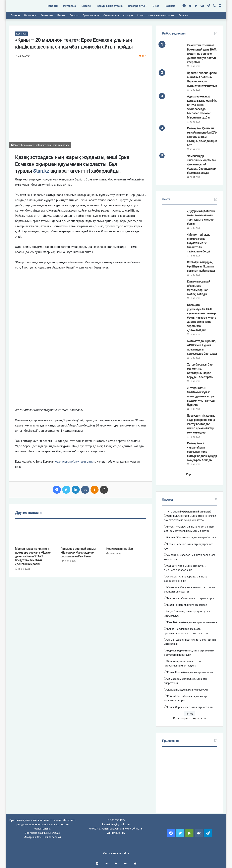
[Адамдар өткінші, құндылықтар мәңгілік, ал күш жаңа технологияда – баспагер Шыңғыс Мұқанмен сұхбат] (173, 102)
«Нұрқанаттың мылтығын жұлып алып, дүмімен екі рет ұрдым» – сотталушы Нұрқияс (201, 396)
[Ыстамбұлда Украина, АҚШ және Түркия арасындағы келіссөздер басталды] (173, 347)
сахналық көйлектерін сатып (75, 462)
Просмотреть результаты (189, 718)
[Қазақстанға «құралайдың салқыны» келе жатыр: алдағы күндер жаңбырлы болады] (173, 449)
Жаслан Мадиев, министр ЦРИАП (188, 690)
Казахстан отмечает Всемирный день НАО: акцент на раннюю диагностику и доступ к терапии (202, 54)
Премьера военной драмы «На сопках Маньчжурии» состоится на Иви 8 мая (78, 553)
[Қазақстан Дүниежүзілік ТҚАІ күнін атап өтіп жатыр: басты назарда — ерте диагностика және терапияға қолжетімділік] (173, 310)
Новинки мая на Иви (120, 549)
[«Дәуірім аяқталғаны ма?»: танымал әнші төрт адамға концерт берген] (173, 217)
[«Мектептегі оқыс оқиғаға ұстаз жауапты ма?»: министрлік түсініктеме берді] (173, 240)
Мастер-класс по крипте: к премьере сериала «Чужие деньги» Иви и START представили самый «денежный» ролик (33, 556)
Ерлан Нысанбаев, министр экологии (190, 672)
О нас (156, 6)
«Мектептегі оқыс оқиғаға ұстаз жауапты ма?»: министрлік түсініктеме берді (199, 243)
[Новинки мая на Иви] (126, 534)
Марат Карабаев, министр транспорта (191, 598)
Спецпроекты (136, 6)
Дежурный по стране (109, 6)
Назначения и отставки (161, 15)
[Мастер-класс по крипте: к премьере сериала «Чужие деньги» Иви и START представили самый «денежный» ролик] (35, 534)
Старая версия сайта (116, 853)
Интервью (70, 6)
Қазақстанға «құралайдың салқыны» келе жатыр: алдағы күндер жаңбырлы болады (202, 452)
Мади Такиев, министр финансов (187, 605)
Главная (16, 15)
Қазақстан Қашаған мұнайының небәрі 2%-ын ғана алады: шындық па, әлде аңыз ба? (202, 137)
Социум (74, 15)
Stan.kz (41, 171)
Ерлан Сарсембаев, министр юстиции (190, 707)
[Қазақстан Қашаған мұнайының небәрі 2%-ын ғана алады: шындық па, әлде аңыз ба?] (173, 134)
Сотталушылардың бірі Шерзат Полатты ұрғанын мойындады (201, 266)
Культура (128, 15)
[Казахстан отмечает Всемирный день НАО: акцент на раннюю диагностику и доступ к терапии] (173, 51)
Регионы (184, 15)
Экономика (47, 15)
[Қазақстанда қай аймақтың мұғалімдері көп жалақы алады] (173, 287)
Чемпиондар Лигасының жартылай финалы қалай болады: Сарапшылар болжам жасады (202, 164)
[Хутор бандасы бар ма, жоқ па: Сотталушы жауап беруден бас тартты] (173, 370)
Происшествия (91, 15)
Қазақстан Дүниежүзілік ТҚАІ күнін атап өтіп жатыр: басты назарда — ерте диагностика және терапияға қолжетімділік (202, 318)
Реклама (170, 6)
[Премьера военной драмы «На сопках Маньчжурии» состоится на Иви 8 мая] (80, 534)
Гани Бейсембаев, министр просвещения (192, 622)
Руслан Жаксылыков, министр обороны (192, 537)
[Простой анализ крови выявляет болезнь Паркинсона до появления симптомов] (173, 78)
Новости (52, 6)
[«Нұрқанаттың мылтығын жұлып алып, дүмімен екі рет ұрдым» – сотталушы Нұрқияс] (173, 393)
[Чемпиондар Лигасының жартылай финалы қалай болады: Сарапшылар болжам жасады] (173, 162)
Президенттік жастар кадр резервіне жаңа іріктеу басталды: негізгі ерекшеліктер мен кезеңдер (201, 424)
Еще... (190, 474)
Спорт (140, 15)
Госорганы (30, 15)
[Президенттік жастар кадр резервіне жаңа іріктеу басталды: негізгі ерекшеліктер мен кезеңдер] (173, 421)
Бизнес (62, 15)
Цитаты (86, 6)
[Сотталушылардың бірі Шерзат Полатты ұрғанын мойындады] (173, 268)
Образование (111, 15)
